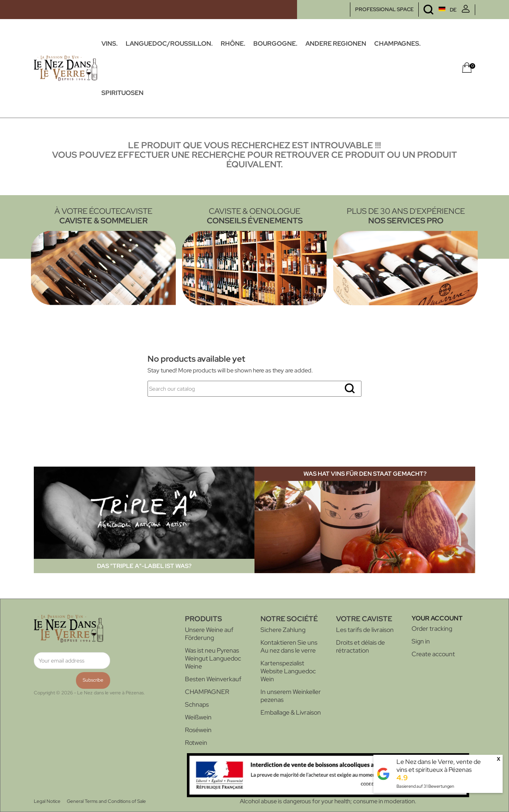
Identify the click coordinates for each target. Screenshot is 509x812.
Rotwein (196, 743)
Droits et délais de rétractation (360, 646)
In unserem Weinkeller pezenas (291, 696)
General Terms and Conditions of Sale (106, 801)
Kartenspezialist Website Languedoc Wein (288, 671)
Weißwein (198, 717)
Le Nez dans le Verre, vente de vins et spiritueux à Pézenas (439, 766)
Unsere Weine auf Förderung (209, 634)
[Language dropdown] (432, 10)
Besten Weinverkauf (213, 679)
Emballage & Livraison (291, 712)
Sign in (421, 641)
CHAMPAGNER (207, 692)
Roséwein (198, 730)
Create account (433, 654)
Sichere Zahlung (283, 630)
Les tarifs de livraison (365, 630)
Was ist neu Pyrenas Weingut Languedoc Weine (213, 658)
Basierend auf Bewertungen (425, 786)
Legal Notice (47, 801)
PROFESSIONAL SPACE (384, 9)
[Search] (254, 389)
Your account (437, 618)
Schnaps (197, 704)
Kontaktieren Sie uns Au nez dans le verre (289, 646)
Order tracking (432, 629)
